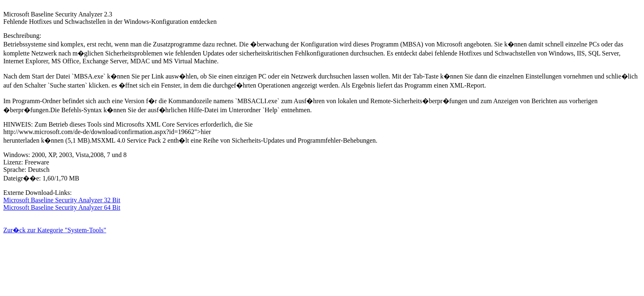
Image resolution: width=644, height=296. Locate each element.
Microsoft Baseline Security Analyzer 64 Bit (62, 207)
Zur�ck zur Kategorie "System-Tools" (55, 230)
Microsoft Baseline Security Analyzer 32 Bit (62, 200)
